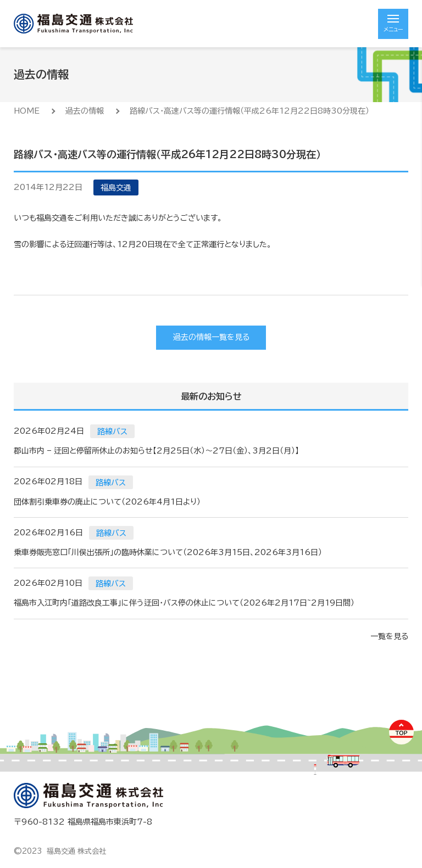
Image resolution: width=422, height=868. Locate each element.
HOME (27, 111)
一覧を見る (389, 636)
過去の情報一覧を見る (211, 337)
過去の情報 (85, 111)
